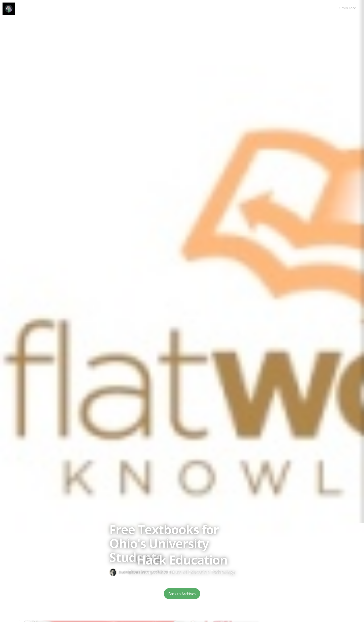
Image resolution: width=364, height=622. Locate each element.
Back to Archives (182, 594)
